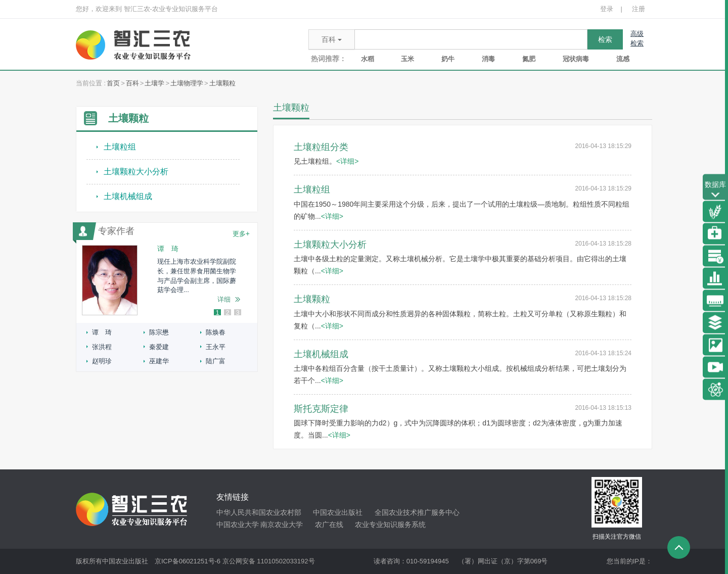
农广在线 (329, 524)
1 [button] (217, 313)
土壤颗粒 (222, 83)
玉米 (407, 59)
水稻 (368, 59)
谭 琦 (102, 332)
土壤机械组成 (128, 196)
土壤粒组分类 (321, 147)
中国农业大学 (238, 524)
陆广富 (216, 361)
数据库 (715, 190)
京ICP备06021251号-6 (188, 561)
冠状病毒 (576, 59)
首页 (113, 83)
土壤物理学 (187, 83)
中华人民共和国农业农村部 (259, 512)
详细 (224, 299)
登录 (607, 9)
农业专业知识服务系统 (390, 524)
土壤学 (154, 83)
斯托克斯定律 (321, 409)
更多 (241, 233)
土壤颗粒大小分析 (136, 172)
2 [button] (227, 313)
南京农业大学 (282, 524)
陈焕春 (216, 332)
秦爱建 (159, 347)
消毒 (488, 59)
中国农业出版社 (338, 512)
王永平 (216, 347)
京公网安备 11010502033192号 (269, 561)
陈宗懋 (159, 332)
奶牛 (448, 59)
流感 (623, 59)
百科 (132, 83)
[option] (167, 280)
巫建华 (159, 361)
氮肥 (529, 59)
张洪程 (102, 347)
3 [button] (237, 313)
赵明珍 (102, 361)
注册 (639, 9)
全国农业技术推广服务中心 (417, 512)
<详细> (347, 161)
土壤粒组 (120, 147)
